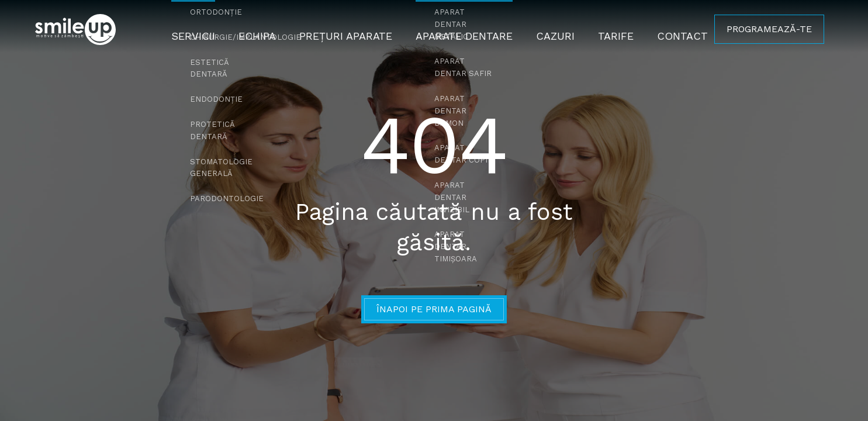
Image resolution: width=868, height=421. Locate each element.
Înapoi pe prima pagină (434, 309)
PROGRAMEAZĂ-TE (769, 29)
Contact (665, 29)
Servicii (210, 29)
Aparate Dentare (461, 29)
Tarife (603, 29)
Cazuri (546, 29)
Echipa (270, 29)
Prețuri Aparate (352, 29)
